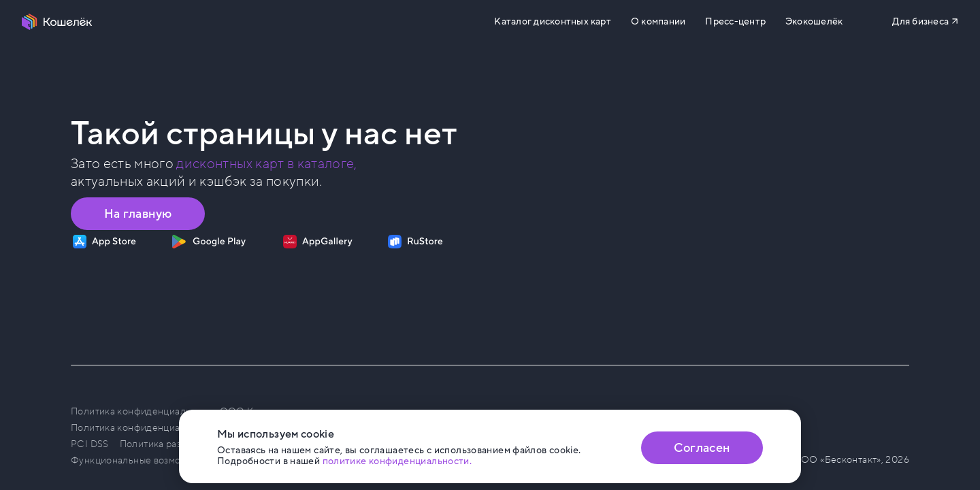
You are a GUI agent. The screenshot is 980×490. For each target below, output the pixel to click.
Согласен (702, 448)
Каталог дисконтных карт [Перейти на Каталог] (552, 22)
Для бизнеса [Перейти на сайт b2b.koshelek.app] (920, 21)
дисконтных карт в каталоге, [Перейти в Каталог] (266, 164)
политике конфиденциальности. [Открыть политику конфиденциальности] (397, 461)
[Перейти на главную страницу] (57, 22)
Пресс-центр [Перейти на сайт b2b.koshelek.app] (735, 22)
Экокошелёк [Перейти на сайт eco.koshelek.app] (814, 22)
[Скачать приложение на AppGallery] (318, 242)
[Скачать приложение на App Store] (104, 242)
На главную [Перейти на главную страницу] (138, 214)
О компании (658, 22)
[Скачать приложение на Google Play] (209, 242)
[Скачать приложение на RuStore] (415, 242)
